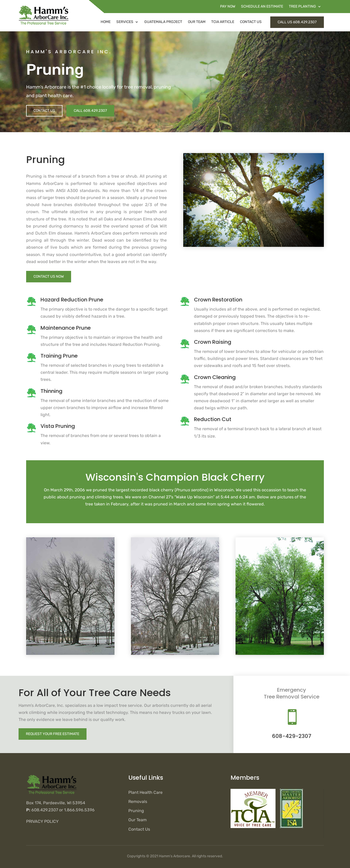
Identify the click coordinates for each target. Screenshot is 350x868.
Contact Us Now (49, 276)
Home (106, 22)
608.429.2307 (45, 810)
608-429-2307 (292, 736)
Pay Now (228, 7)
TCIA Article (223, 22)
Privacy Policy (42, 821)
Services (125, 22)
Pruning (136, 811)
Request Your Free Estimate (53, 734)
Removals (138, 802)
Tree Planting (302, 7)
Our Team (197, 22)
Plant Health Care (145, 792)
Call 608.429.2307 (90, 111)
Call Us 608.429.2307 (297, 22)
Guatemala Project (163, 22)
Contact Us (251, 22)
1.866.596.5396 (79, 810)
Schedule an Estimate (262, 7)
